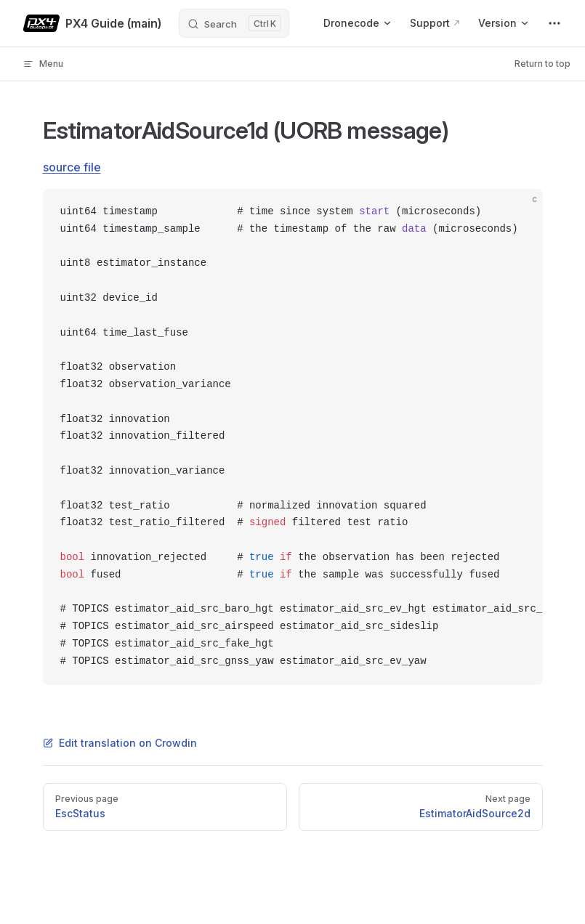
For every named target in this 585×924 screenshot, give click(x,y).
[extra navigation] (554, 23)
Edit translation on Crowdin (120, 743)
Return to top (542, 64)
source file (72, 167)
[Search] (234, 23)
